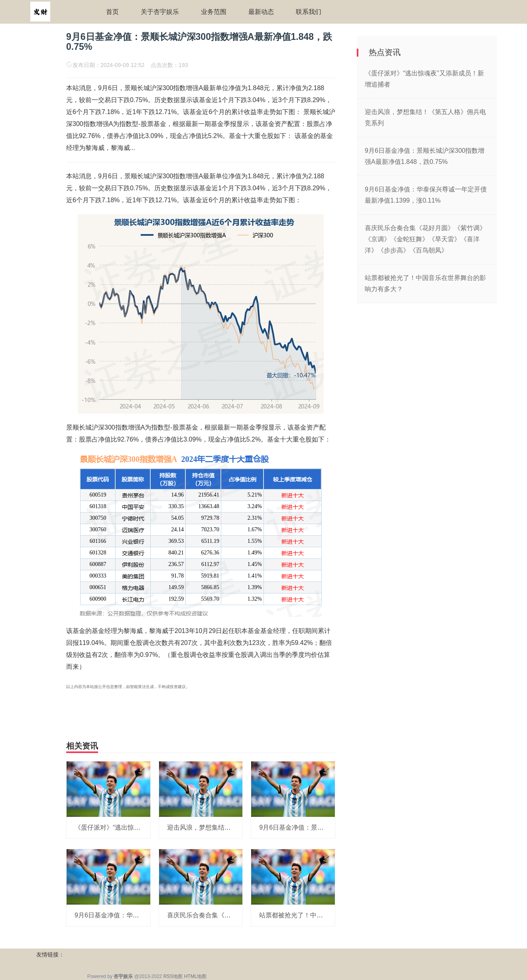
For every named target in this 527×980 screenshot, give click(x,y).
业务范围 (214, 12)
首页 (112, 12)
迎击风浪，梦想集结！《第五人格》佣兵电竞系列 (237, 827)
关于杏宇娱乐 (160, 12)
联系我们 (309, 12)
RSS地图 (173, 976)
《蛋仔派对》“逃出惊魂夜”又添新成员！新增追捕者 (147, 827)
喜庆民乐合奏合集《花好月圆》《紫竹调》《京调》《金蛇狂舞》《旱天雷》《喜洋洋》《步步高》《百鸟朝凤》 (425, 239)
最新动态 (261, 12)
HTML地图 (196, 976)
